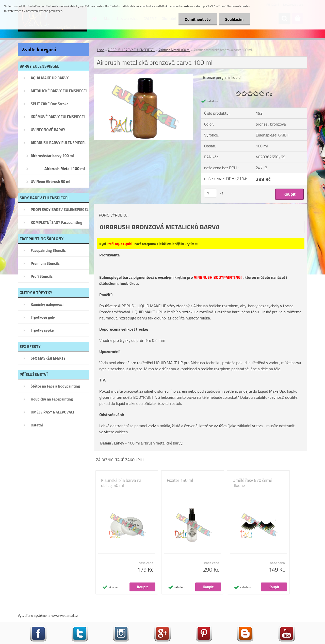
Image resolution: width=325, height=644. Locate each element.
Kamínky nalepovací (47, 304)
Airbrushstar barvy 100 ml (52, 156)
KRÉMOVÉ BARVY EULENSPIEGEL (58, 117)
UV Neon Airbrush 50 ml (51, 182)
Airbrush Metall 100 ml (65, 168)
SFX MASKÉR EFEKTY (48, 358)
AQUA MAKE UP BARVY (50, 78)
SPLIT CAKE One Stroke (50, 104)
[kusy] (210, 193)
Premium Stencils (45, 263)
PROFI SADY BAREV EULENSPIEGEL (60, 210)
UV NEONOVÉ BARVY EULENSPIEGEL (48, 131)
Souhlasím (234, 19)
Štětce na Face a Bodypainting (55, 386)
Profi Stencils (42, 276)
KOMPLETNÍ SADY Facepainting (56, 223)
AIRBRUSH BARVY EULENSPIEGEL (58, 143)
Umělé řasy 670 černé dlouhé (252, 483)
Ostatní (37, 425)
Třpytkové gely (43, 317)
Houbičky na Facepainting (52, 399)
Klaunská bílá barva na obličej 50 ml (121, 483)
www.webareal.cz (65, 615)
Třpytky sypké (42, 330)
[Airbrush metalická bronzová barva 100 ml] (144, 76)
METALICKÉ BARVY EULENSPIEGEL (59, 91)
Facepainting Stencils (48, 250)
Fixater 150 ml (180, 480)
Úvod (101, 50)
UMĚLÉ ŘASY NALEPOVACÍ (52, 412)
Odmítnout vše (198, 19)
